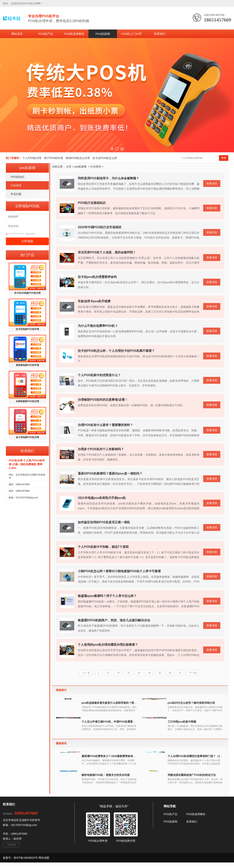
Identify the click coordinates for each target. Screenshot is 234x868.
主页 (69, 167)
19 (160, 673)
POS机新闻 (103, 34)
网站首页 (17, 34)
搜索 (224, 158)
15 (129, 673)
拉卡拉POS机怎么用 (105, 158)
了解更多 (11, 858)
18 (149, 673)
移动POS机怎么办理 (78, 158)
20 (170, 673)
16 (139, 673)
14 (118, 673)
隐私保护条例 (30, 234)
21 (180, 673)
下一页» (193, 673)
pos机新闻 (81, 167)
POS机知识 (18, 177)
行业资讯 (16, 185)
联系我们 (160, 34)
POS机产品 (46, 34)
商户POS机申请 (53, 158)
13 (108, 673)
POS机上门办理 (131, 34)
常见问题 (16, 194)
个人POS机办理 (32, 158)
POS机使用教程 (74, 34)
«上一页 (86, 673)
